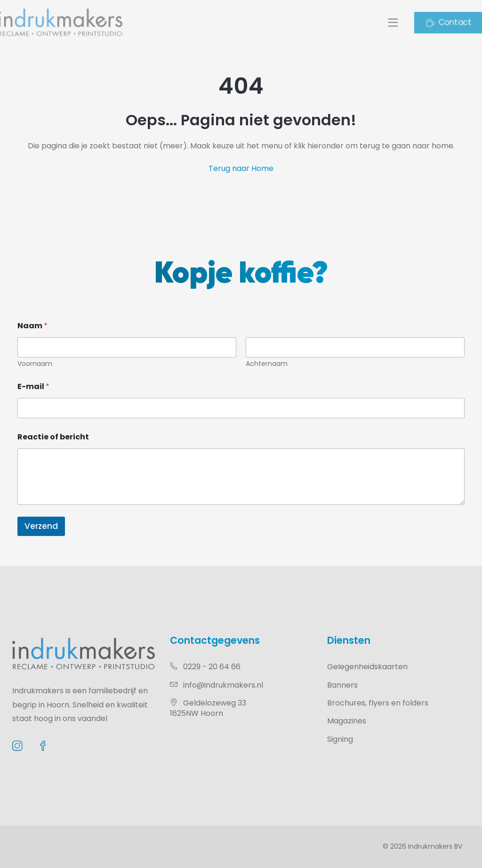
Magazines (347, 721)
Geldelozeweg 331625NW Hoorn (208, 708)
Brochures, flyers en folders (378, 703)
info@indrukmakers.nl (217, 685)
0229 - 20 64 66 (205, 667)
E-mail (33, 386)
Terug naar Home (241, 168)
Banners (342, 685)
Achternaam (267, 364)
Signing (340, 739)
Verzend (41, 526)
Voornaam (35, 364)
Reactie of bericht (53, 437)
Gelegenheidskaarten (367, 667)
